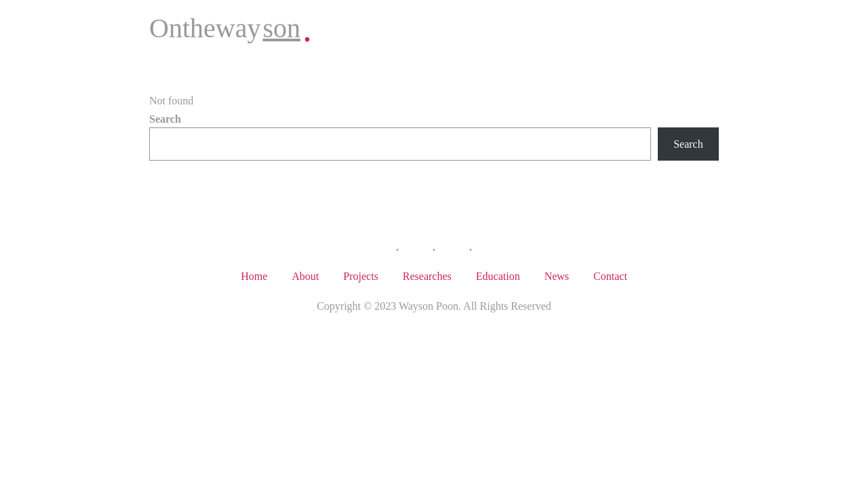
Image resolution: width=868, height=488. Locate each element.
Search (165, 119)
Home (254, 276)
